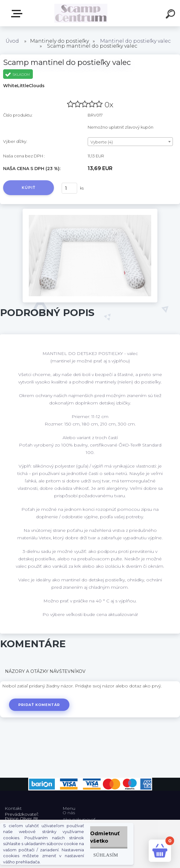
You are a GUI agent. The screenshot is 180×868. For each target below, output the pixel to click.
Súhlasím (106, 855)
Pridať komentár (39, 705)
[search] (171, 15)
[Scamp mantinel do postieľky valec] (90, 211)
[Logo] (81, 13)
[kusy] (69, 188)
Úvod (12, 41)
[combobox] (130, 142)
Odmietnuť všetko (105, 837)
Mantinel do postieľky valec (135, 41)
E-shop (18, 14)
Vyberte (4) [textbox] (102, 142)
